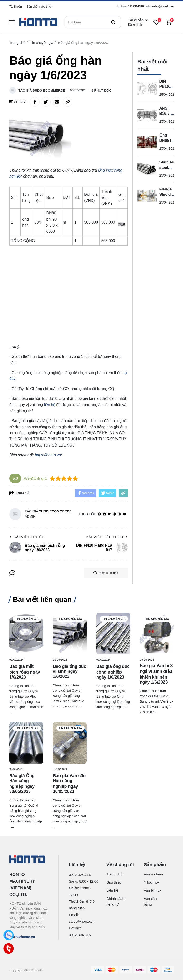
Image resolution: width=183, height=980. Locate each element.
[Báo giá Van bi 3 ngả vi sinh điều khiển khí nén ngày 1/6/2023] (157, 634)
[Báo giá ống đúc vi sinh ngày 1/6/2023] (70, 634)
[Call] (9, 948)
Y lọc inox (152, 882)
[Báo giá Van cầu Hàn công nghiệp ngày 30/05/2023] (70, 743)
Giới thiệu (114, 882)
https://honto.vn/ (48, 455)
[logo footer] (29, 860)
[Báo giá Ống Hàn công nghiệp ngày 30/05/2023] (26, 743)
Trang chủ (114, 874)
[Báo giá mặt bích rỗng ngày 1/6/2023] (26, 634)
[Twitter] (109, 514)
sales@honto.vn (163, 6)
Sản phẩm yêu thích (39, 7)
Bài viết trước (27, 537)
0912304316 (136, 6)
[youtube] (124, 514)
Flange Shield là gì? (167, 194)
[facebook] (99, 514)
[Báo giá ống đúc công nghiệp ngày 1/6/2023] (113, 634)
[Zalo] (9, 935)
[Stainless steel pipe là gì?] (147, 169)
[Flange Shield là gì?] (147, 196)
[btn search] (113, 22)
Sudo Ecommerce (49, 90)
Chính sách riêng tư (115, 901)
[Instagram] (119, 514)
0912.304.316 (80, 875)
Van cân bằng (150, 901)
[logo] (38, 22)
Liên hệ (112, 890)
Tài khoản (16, 7)
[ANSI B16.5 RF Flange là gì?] (147, 115)
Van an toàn (153, 874)
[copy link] (68, 102)
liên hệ (50, 405)
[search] (93, 22)
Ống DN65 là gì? (166, 140)
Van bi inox (153, 890)
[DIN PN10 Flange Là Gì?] (147, 88)
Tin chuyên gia (27, 619)
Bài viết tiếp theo (107, 537)
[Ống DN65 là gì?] (147, 142)
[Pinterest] (114, 514)
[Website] (104, 514)
